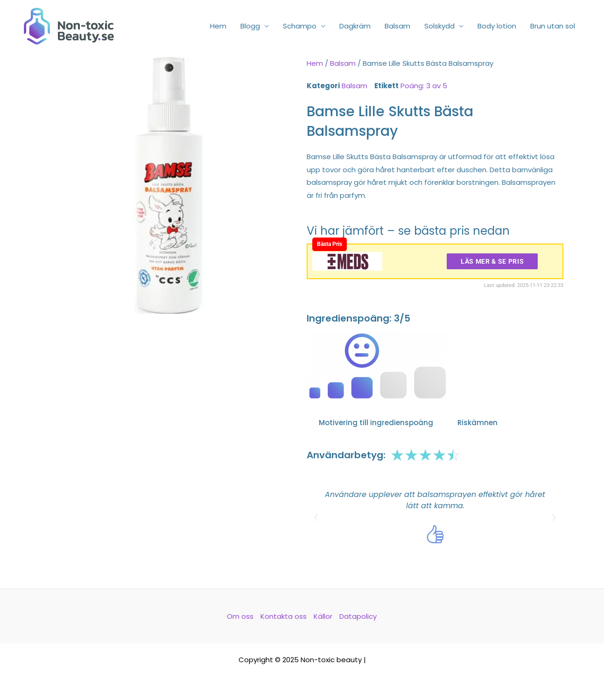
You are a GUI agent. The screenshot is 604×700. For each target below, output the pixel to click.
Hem (218, 26)
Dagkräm (355, 26)
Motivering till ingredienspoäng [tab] (376, 423)
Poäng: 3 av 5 (424, 86)
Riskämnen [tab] (478, 423)
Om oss (240, 616)
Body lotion (497, 26)
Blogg (250, 26)
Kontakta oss (284, 616)
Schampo (300, 26)
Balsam (397, 26)
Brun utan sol (553, 26)
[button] (316, 518)
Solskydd (439, 26)
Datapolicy (358, 616)
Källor (323, 616)
